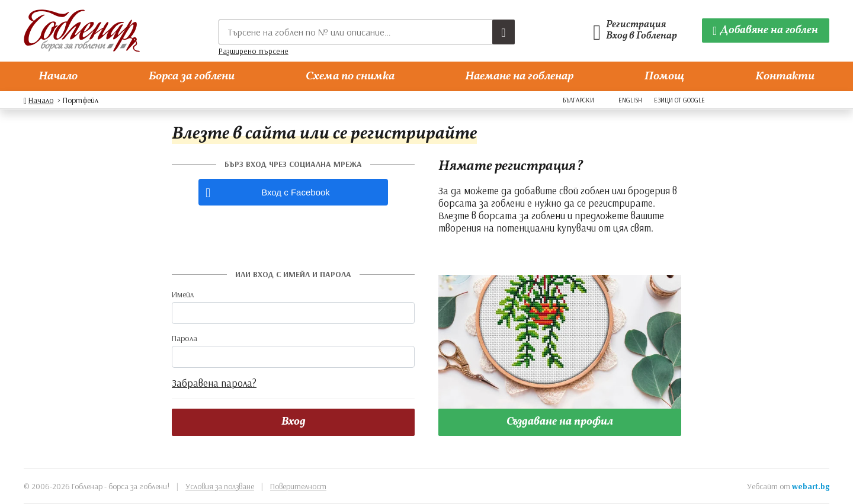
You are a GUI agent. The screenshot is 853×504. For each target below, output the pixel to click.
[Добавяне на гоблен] (766, 31)
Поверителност (298, 486)
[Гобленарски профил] (638, 31)
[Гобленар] (82, 31)
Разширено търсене (254, 51)
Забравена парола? (214, 383)
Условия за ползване (220, 486)
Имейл (183, 294)
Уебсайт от (788, 486)
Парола (185, 338)
